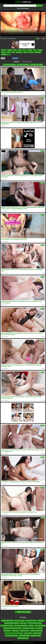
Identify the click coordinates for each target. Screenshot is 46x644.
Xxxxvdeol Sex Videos (29, 628)
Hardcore (10, 50)
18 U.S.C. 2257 (30, 642)
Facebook (15, 58)
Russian (4, 52)
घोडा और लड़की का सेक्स (7, 621)
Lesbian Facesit (24, 631)
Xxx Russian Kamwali (7, 626)
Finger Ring (15, 631)
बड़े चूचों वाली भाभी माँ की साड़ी (12, 623)
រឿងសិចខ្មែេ (41, 621)
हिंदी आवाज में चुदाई (36, 636)
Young (20, 50)
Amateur (4, 50)
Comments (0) (27, 62)
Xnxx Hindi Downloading (21, 626)
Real (24, 50)
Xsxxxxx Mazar (37, 633)
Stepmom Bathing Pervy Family (12, 628)
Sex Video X (7, 631)
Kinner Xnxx (23, 623)
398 (37, 39)
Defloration (19, 52)
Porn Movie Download (9, 65)
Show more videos (23, 612)
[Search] (20, 6)
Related (17, 62)
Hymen (26, 52)
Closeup (40, 50)
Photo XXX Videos (20, 621)
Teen (15, 50)
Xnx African (39, 628)
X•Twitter (8, 58)
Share (3, 58)
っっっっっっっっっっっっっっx (14, 633)
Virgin (13, 52)
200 (43, 39)
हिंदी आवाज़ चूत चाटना (23, 638)
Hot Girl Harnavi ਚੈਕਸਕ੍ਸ (35, 623)
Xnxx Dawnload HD (40, 626)
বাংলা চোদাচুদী (28, 633)
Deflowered (38, 52)
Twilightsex (4, 54)
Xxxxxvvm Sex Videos (12, 636)
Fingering (29, 50)
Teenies (31, 52)
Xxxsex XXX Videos (32, 621)
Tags (18, 642)
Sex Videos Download (23, 65)
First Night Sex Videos (36, 65)
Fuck (35, 50)
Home (14, 642)
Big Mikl (31, 626)
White (9, 52)
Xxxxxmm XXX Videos (36, 631)
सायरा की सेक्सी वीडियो (24, 636)
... (9, 54)
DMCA (22, 642)
